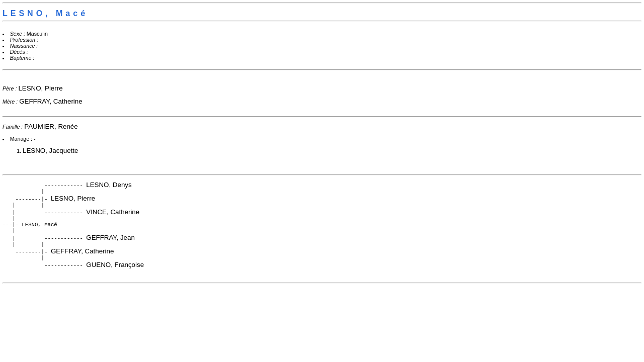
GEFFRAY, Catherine (51, 101)
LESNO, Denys (109, 185)
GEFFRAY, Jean (110, 243)
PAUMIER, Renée (51, 126)
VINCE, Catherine (113, 214)
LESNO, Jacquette (50, 151)
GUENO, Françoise (115, 272)
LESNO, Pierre (40, 88)
